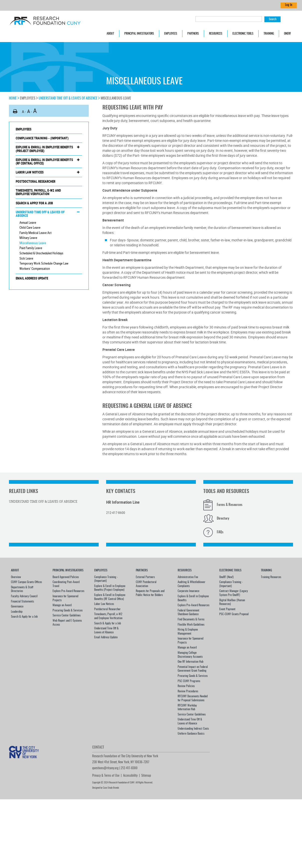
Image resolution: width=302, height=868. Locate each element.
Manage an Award (62, 605)
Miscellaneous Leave (33, 243)
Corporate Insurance (189, 591)
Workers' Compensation (35, 269)
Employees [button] (171, 34)
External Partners (145, 577)
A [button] (23, 111)
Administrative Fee (188, 577)
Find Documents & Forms (191, 619)
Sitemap (146, 776)
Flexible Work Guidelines (191, 625)
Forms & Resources (230, 505)
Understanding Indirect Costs (193, 729)
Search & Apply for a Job (34, 203)
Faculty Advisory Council (24, 596)
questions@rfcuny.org (105, 768)
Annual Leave (28, 222)
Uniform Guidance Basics (191, 734)
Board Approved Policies (66, 577)
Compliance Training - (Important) (42, 138)
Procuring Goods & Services (68, 610)
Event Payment (227, 609)
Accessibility (130, 776)
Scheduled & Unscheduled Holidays (41, 253)
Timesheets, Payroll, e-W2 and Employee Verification (38, 192)
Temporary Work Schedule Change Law (44, 263)
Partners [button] (193, 34)
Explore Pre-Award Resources (68, 591)
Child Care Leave (30, 227)
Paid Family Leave (31, 248)
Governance (17, 606)
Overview (16, 577)
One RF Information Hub (190, 662)
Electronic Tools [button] (243, 34)
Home (14, 99)
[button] (15, 111)
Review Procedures (188, 691)
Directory (223, 519)
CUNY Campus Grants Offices (26, 582)
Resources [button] (216, 34)
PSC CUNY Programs (189, 681)
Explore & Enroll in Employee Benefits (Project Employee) (44, 149)
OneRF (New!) (226, 577)
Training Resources (271, 577)
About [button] (110, 34)
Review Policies (186, 686)
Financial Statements (22, 601)
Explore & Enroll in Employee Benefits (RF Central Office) (44, 162)
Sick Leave (26, 258)
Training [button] (269, 34)
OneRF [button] (288, 34)
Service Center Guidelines (67, 615)
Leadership (17, 612)
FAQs (220, 532)
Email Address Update (32, 278)
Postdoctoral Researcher (36, 181)
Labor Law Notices (30, 172)
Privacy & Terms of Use (106, 776)
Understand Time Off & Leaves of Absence (69, 99)
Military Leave (28, 238)
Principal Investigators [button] (139, 34)
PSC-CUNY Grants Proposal (234, 614)
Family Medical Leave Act (36, 233)
